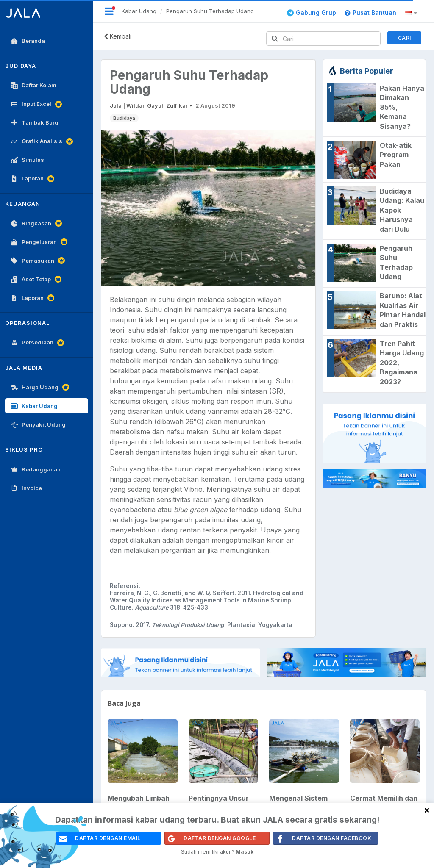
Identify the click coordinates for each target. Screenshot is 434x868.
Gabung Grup (312, 12)
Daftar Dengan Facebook (322, 838)
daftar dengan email (99, 838)
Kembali (118, 36)
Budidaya (124, 118)
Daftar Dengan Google (210, 838)
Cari (405, 38)
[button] (412, 13)
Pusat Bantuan (370, 12)
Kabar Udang (139, 11)
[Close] (427, 810)
